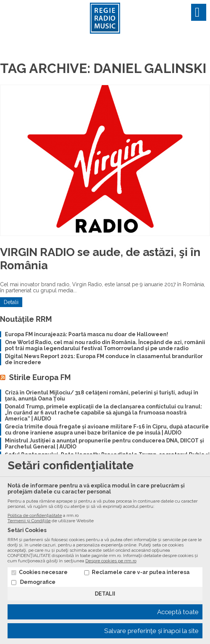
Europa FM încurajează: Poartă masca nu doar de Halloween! (86, 334)
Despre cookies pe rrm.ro (111, 561)
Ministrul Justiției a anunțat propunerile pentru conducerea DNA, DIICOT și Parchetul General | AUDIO (104, 444)
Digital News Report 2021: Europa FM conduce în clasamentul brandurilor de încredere (104, 359)
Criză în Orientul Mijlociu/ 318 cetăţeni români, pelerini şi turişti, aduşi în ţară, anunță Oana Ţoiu (102, 396)
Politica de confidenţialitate (35, 515)
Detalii (11, 302)
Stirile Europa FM (40, 377)
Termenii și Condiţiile (29, 521)
